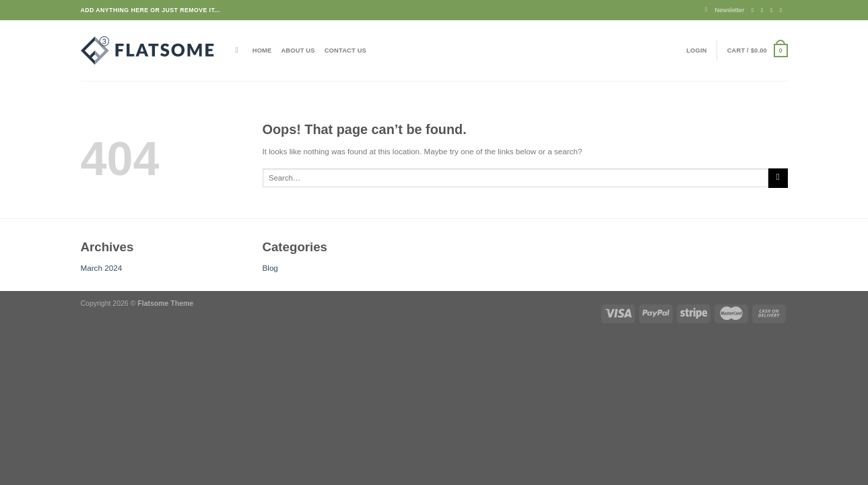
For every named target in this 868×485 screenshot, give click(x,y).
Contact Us (345, 51)
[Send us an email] (783, 10)
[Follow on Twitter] (773, 10)
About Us (298, 51)
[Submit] (778, 178)
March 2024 (102, 268)
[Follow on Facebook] (755, 10)
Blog (270, 268)
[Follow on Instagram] (764, 10)
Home (262, 51)
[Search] (239, 50)
